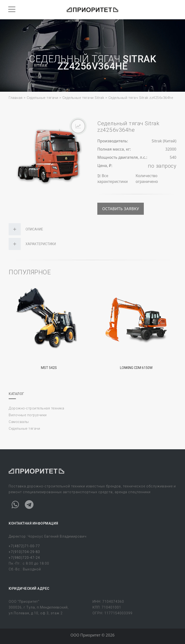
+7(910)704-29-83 (24, 552)
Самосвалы (19, 422)
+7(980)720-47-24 (24, 558)
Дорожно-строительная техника (36, 408)
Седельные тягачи (42, 98)
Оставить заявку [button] (121, 209)
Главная (16, 98)
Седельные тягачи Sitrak (83, 98)
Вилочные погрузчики (28, 415)
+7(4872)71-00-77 (24, 546)
